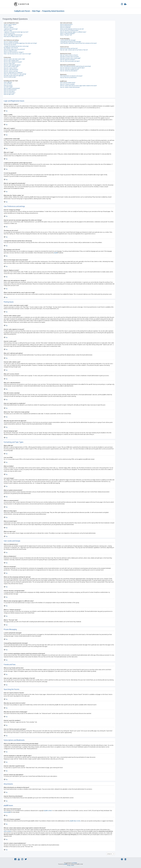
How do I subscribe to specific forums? (69, 69)
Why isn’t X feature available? (67, 84)
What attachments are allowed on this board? (71, 76)
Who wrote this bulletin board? (68, 83)
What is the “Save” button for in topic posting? (15, 74)
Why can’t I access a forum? (10, 68)
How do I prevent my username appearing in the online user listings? (20, 43)
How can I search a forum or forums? (69, 55)
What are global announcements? (12, 88)
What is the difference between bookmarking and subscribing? (75, 66)
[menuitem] (122, 4)
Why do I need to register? (10, 24)
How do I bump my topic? (10, 77)
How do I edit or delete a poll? (11, 66)
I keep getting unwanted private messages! (71, 42)
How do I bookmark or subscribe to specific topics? (72, 68)
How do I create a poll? (9, 63)
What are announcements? (10, 90)
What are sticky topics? (9, 91)
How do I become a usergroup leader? (69, 30)
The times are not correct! (10, 45)
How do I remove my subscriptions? (69, 71)
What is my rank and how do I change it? (14, 52)
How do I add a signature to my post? (13, 62)
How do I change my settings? (11, 42)
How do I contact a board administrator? (70, 87)
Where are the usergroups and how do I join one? (72, 29)
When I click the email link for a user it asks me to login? (17, 54)
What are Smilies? (8, 85)
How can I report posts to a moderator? (13, 72)
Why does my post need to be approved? (14, 76)
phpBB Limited (48, 811)
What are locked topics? (10, 93)
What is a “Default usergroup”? (68, 33)
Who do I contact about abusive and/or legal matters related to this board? (78, 86)
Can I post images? (8, 87)
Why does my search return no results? (69, 57)
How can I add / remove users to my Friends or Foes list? (74, 50)
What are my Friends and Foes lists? (69, 48)
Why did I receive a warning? (11, 71)
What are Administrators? (66, 24)
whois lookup (7, 831)
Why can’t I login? (8, 30)
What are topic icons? (9, 94)
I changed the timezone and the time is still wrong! (16, 46)
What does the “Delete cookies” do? (12, 36)
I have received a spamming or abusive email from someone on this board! (78, 43)
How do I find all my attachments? (68, 77)
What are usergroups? (65, 27)
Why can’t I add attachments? (11, 69)
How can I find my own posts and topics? (70, 61)
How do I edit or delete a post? (11, 60)
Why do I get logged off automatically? (13, 35)
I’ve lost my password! (9, 33)
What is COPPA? (8, 26)
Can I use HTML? (8, 84)
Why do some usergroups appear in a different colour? (73, 32)
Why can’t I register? (9, 27)
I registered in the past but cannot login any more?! (16, 32)
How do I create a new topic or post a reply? (14, 59)
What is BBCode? (8, 82)
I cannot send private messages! (68, 40)
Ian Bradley (74, 863)
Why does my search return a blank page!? (70, 58)
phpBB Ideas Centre (75, 821)
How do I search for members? (68, 60)
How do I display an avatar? (10, 51)
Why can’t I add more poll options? (12, 65)
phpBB (56, 253)
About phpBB (7, 812)
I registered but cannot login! (11, 29)
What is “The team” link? (66, 35)
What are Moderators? (66, 26)
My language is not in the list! (11, 48)
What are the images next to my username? (14, 49)
